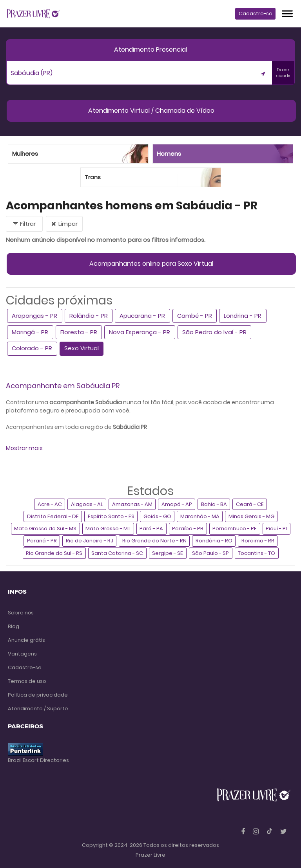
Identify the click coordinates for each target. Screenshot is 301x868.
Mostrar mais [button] (24, 448)
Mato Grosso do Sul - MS (45, 529)
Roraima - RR (258, 541)
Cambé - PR (195, 316)
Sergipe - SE (168, 553)
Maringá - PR (30, 332)
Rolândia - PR (89, 316)
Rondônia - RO (214, 541)
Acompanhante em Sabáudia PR (63, 386)
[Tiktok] (270, 831)
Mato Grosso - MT (108, 529)
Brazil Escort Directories (38, 760)
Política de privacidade (38, 695)
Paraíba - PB (188, 529)
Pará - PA (151, 529)
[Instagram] (257, 831)
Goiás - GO (157, 516)
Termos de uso (27, 681)
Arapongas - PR (34, 316)
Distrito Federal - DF (53, 516)
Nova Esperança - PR (140, 332)
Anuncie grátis (26, 640)
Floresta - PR (79, 332)
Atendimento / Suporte (38, 709)
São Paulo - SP (210, 553)
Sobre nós (21, 613)
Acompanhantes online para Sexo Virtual (151, 264)
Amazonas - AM (132, 504)
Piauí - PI (276, 529)
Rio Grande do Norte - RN (154, 541)
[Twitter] (284, 831)
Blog (14, 626)
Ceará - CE (250, 504)
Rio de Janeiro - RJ (90, 541)
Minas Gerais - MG (251, 516)
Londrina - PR (243, 316)
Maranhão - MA (200, 516)
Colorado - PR (32, 348)
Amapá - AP (177, 504)
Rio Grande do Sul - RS (54, 553)
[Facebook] (244, 831)
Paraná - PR (42, 541)
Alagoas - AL (87, 504)
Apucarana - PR (142, 316)
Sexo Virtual (82, 348)
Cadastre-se (256, 14)
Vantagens (22, 654)
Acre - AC (50, 504)
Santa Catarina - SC (117, 553)
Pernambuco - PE (235, 529)
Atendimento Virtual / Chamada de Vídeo (151, 111)
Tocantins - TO (257, 553)
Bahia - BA (214, 504)
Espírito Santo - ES (111, 516)
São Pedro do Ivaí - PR (214, 332)
